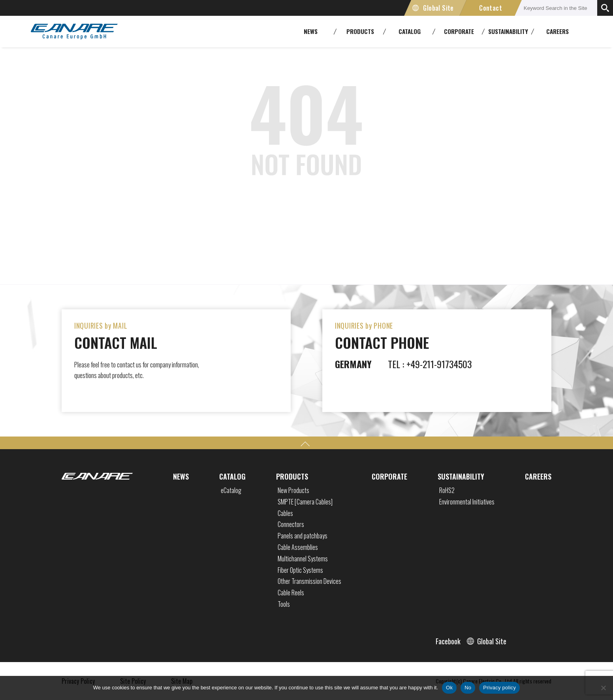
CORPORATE (389, 476)
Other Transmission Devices (309, 581)
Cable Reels (291, 593)
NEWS (181, 476)
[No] (603, 688)
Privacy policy (499, 688)
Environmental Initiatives (467, 502)
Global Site (438, 8)
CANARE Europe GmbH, (74, 32)
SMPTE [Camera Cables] (305, 502)
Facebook (448, 641)
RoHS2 (447, 490)
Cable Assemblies (298, 547)
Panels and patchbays (303, 536)
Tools (284, 604)
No (468, 688)
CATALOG (232, 476)
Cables (285, 513)
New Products (293, 490)
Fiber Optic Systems (300, 570)
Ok (449, 688)
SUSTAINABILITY (461, 476)
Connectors (291, 524)
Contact (491, 8)
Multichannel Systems (303, 559)
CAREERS (558, 31)
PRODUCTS (292, 476)
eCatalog (231, 490)
